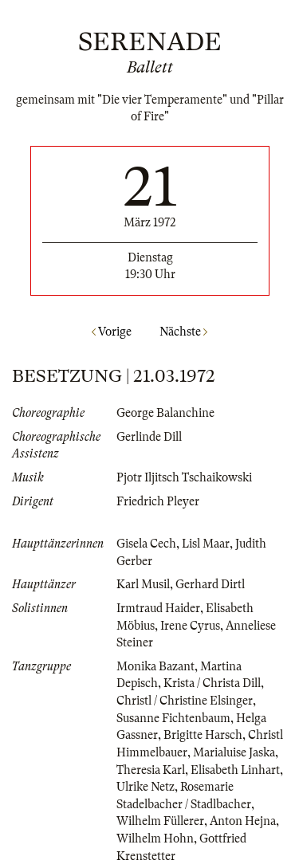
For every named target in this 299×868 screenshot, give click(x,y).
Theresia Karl (151, 770)
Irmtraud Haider (158, 608)
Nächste (183, 332)
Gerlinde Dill (149, 437)
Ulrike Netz (146, 787)
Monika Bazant (155, 666)
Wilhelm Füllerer (160, 821)
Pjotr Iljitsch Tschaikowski (184, 477)
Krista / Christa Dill (212, 683)
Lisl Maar (206, 544)
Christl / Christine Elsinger (185, 701)
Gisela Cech (146, 544)
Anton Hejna (243, 821)
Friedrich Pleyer (158, 501)
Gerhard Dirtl (210, 584)
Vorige (112, 332)
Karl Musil (143, 584)
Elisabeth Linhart (235, 770)
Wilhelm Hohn (155, 839)
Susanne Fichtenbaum (173, 718)
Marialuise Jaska (234, 752)
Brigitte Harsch (203, 735)
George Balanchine (165, 413)
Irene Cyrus (190, 626)
